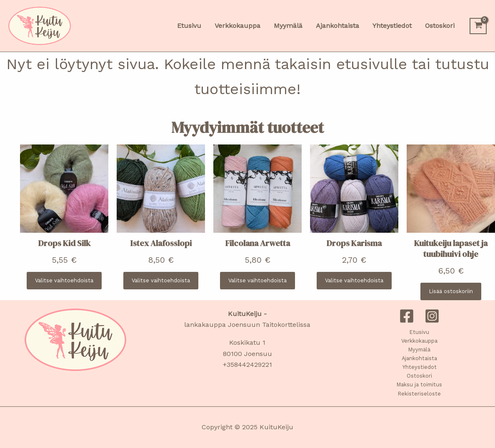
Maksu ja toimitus (419, 385)
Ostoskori (419, 376)
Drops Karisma (354, 243)
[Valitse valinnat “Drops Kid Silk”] (64, 280)
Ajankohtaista (419, 358)
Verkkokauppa (419, 341)
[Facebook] (407, 316)
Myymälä (419, 350)
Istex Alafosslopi (161, 243)
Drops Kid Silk (64, 243)
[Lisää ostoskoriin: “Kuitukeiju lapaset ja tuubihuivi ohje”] (451, 291)
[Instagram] (432, 316)
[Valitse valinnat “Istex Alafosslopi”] (161, 280)
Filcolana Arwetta (258, 243)
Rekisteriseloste (419, 394)
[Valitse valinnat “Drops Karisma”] (354, 280)
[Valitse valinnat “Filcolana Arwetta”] (257, 280)
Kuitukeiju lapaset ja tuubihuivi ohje (451, 249)
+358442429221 (247, 365)
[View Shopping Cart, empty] (478, 26)
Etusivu (419, 332)
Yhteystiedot (420, 367)
